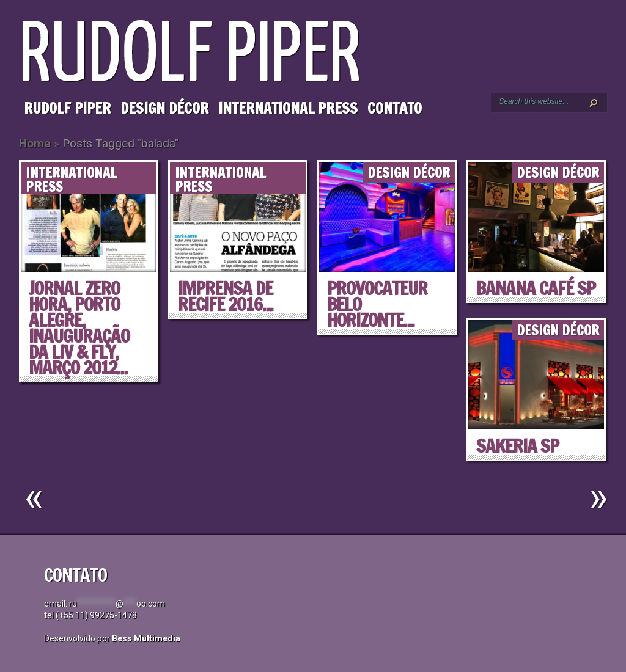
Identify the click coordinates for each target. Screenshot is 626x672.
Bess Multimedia (146, 638)
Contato (395, 108)
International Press (288, 108)
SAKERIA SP (517, 446)
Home (35, 143)
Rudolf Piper (67, 108)
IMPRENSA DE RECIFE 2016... (226, 296)
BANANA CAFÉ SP (536, 288)
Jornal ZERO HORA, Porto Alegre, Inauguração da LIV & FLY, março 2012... (79, 328)
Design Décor (164, 108)
